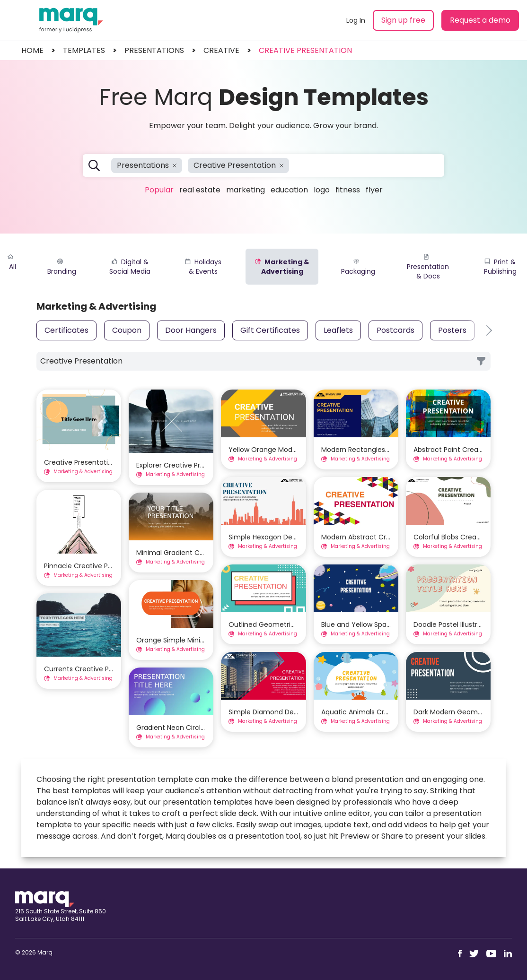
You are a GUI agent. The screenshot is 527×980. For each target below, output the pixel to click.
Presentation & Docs (428, 267)
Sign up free (403, 20)
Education (289, 190)
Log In (356, 20)
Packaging (358, 267)
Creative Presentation (305, 50)
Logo (322, 190)
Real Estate (200, 190)
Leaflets (338, 330)
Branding (62, 267)
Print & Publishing (500, 267)
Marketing (246, 190)
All (12, 263)
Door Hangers (191, 330)
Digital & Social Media (130, 267)
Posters (452, 330)
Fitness (348, 190)
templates (84, 50)
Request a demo (480, 20)
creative (221, 50)
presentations (154, 50)
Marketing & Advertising (282, 267)
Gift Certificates (270, 330)
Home (32, 50)
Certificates (66, 330)
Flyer (374, 190)
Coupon (127, 330)
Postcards (395, 330)
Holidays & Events (203, 267)
